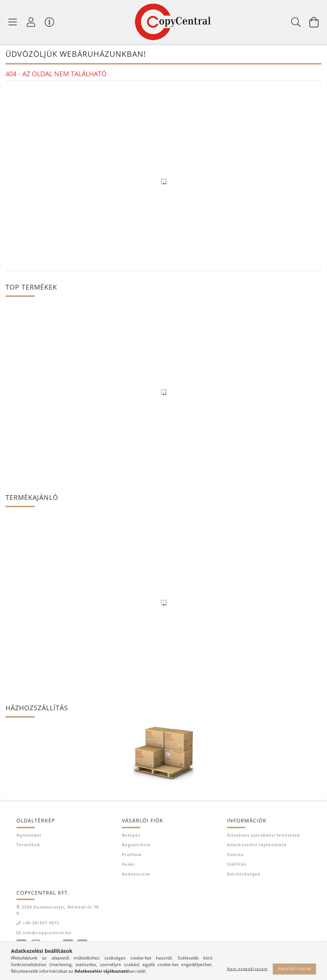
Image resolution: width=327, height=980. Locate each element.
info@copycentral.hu (47, 933)
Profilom (132, 854)
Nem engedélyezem (247, 969)
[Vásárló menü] (49, 22)
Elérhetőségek (244, 874)
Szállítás (237, 864)
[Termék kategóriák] (13, 22)
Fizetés (235, 854)
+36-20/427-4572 (41, 923)
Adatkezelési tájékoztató (257, 845)
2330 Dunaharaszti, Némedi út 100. (58, 910)
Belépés (131, 835)
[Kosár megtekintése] (314, 22)
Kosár (129, 864)
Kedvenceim (136, 874)
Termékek (28, 845)
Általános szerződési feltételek (264, 835)
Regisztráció (136, 845)
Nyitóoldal (29, 835)
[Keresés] (296, 22)
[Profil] (31, 22)
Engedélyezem (294, 969)
